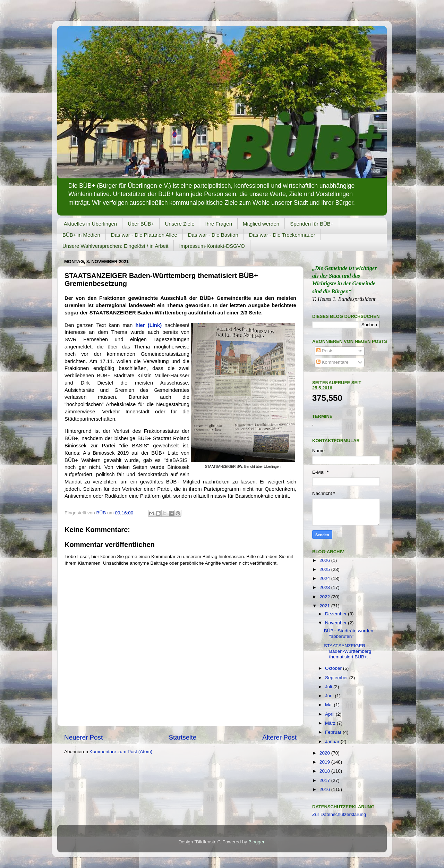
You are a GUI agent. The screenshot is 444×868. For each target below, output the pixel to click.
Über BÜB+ (141, 224)
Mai (330, 705)
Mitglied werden (261, 224)
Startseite (182, 737)
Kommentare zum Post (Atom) (121, 752)
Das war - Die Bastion (213, 235)
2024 (325, 578)
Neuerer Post (83, 737)
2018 (325, 771)
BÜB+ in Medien (81, 235)
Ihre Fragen (219, 224)
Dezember (336, 614)
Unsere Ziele (180, 224)
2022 (325, 597)
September (337, 678)
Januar (333, 741)
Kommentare (332, 362)
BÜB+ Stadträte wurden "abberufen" (349, 634)
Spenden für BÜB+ (312, 224)
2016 (325, 789)
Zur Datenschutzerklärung (339, 814)
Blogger (256, 842)
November (336, 623)
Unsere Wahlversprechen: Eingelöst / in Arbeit (115, 246)
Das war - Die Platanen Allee (144, 235)
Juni (330, 696)
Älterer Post (279, 737)
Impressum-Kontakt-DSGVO (212, 246)
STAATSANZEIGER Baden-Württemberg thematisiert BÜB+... (348, 651)
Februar (334, 732)
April (330, 714)
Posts (325, 351)
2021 (325, 606)
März (331, 723)
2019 (325, 762)
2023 (325, 587)
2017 (325, 780)
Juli (329, 687)
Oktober (334, 668)
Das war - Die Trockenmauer (282, 235)
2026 (325, 560)
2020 (325, 753)
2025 (325, 569)
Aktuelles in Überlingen (90, 224)
